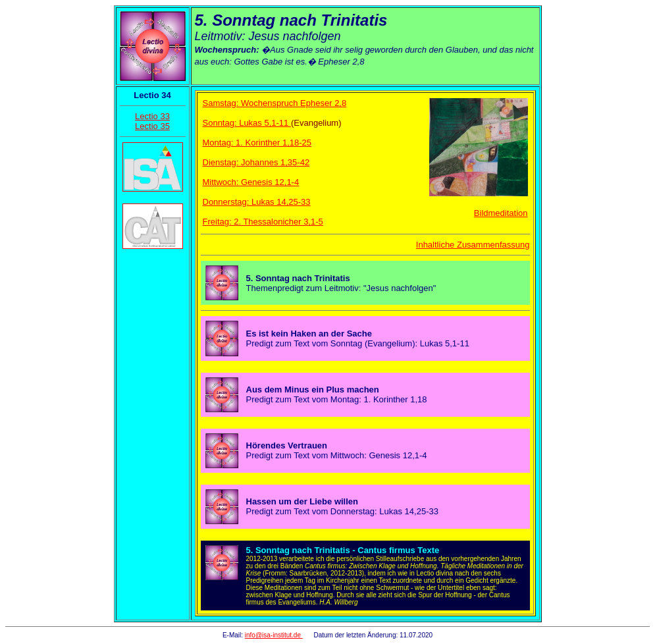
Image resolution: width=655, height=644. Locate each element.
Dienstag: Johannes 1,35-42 (256, 162)
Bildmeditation (501, 213)
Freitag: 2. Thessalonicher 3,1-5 (263, 222)
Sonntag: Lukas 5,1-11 (247, 123)
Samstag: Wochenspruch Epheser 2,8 (275, 103)
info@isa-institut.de (274, 635)
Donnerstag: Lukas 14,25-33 (257, 202)
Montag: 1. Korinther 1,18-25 (257, 143)
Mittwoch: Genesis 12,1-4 (251, 182)
